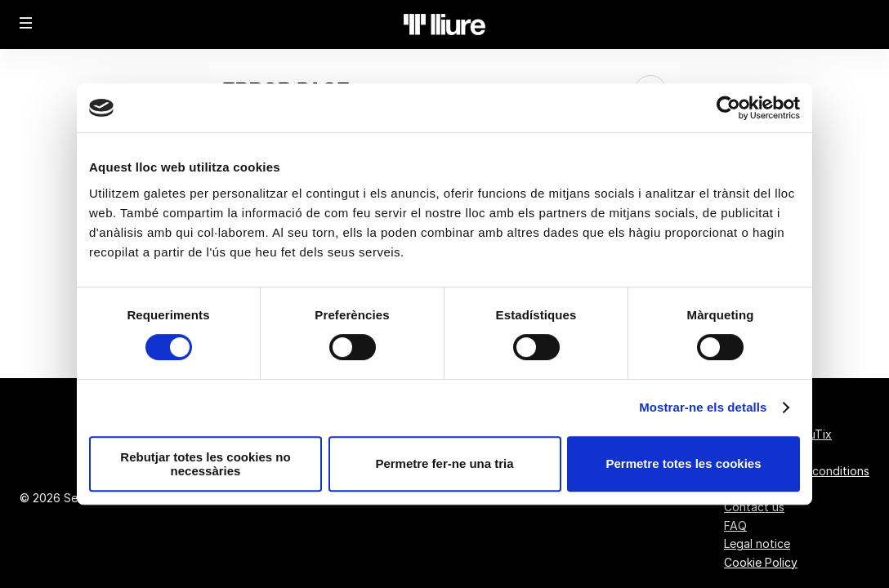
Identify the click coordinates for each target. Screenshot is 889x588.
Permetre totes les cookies (683, 463)
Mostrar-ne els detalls (703, 407)
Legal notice (757, 543)
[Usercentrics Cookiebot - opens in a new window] (728, 108)
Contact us (754, 507)
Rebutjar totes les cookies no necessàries (205, 464)
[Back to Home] (444, 24)
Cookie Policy (761, 562)
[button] (26, 23)
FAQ (735, 526)
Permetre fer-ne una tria (444, 463)
